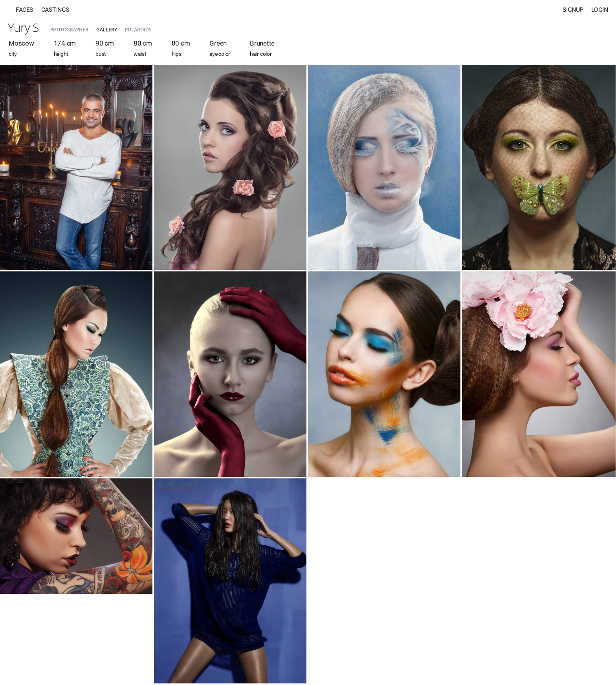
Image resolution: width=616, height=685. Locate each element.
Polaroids (138, 30)
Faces (25, 10)
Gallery (107, 30)
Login (600, 10)
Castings (55, 10)
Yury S (23, 27)
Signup (573, 10)
